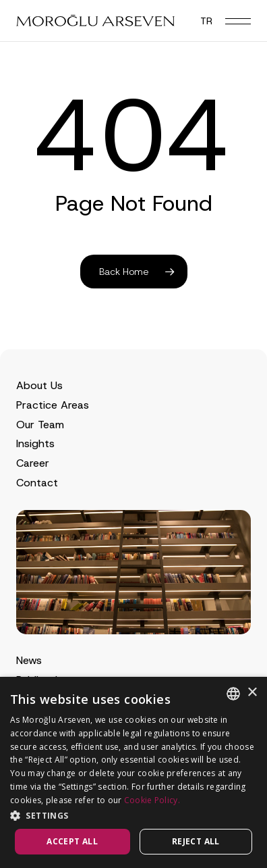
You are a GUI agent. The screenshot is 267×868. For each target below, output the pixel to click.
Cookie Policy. (152, 800)
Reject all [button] (196, 841)
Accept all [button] (72, 841)
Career (33, 463)
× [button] (252, 693)
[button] (238, 21)
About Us (39, 385)
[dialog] (133, 772)
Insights (35, 443)
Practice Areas (53, 405)
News (29, 660)
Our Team (40, 425)
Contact (37, 483)
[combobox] (233, 694)
